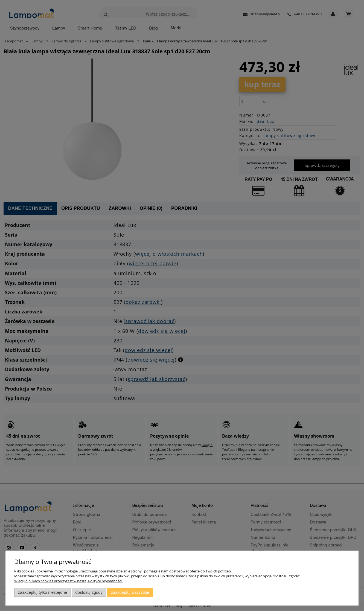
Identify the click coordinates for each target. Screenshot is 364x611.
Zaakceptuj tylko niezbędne (43, 592)
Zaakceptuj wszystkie (130, 592)
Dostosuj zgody (89, 592)
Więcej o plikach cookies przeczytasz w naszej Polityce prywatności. (68, 581)
